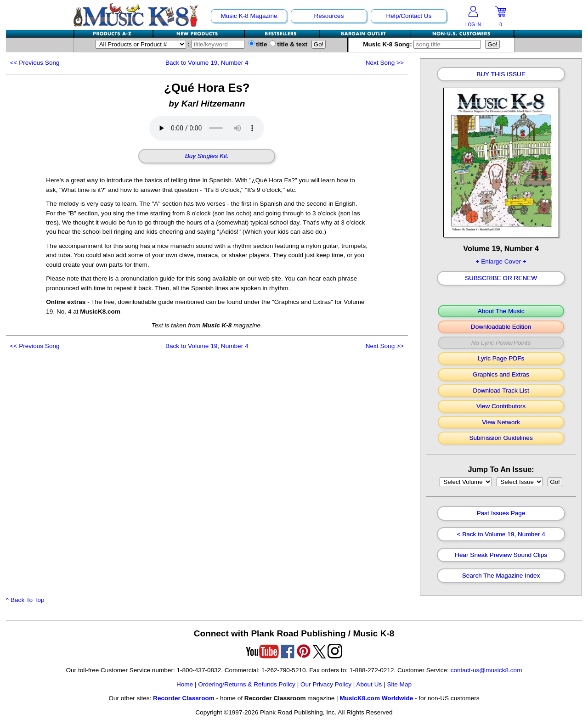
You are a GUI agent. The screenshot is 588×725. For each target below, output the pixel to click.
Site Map (399, 684)
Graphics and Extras (501, 375)
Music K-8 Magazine (249, 16)
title (258, 44)
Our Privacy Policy (326, 684)
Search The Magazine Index (501, 576)
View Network (501, 422)
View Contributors (501, 406)
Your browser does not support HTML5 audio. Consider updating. (207, 128)
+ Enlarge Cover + (501, 261)
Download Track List (501, 391)
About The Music (501, 311)
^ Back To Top (25, 600)
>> (385, 63)
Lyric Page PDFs (501, 359)
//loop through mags (466, 482)
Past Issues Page (501, 513)
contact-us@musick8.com (486, 670)
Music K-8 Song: (424, 44)
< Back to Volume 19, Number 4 (501, 534)
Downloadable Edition (501, 327)
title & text (289, 44)
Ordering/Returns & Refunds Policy (247, 684)
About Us (369, 684)
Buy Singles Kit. (207, 156)
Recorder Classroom (184, 698)
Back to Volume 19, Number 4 (207, 63)
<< (35, 63)
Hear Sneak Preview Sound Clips (501, 555)
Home (185, 684)
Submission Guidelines (501, 438)
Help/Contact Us (409, 16)
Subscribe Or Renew (501, 278)
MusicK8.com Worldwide (376, 698)
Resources (329, 16)
